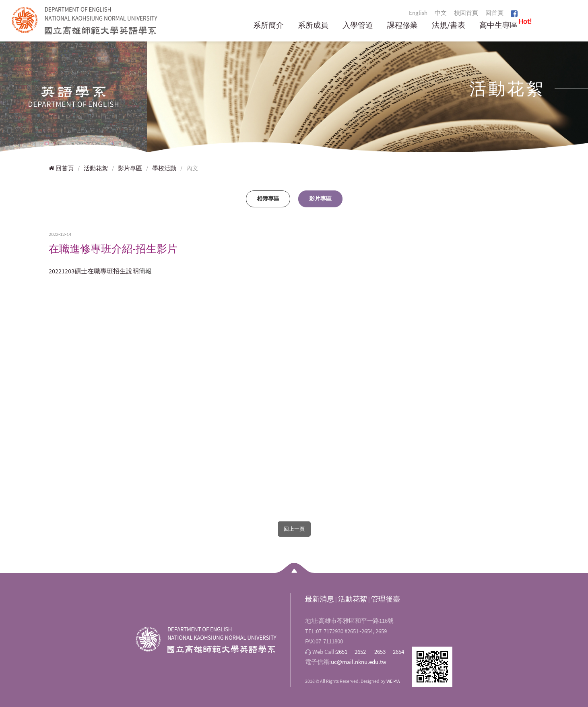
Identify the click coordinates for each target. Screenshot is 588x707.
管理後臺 (386, 599)
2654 (398, 652)
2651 (342, 652)
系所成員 (313, 26)
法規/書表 (449, 26)
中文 (441, 13)
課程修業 (402, 26)
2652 (360, 652)
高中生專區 (498, 26)
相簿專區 (268, 198)
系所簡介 (268, 26)
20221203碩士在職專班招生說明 (94, 271)
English (418, 13)
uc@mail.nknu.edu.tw (359, 662)
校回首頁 (466, 13)
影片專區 (130, 168)
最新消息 (320, 599)
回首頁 (494, 13)
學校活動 (164, 168)
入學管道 (358, 26)
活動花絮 (96, 168)
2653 (380, 652)
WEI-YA (393, 681)
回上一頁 (294, 529)
